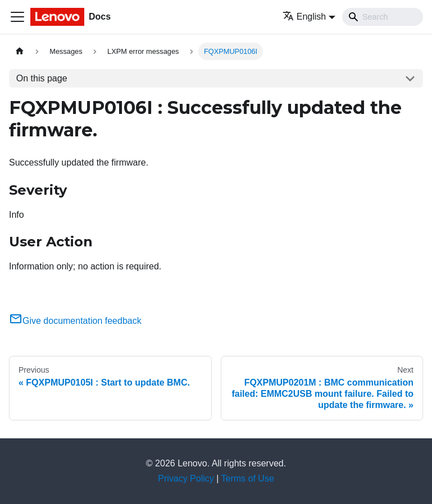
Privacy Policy (186, 478)
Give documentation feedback (75, 321)
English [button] (304, 17)
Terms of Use (248, 478)
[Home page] (20, 51)
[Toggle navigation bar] (17, 17)
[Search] (383, 17)
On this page (42, 78)
